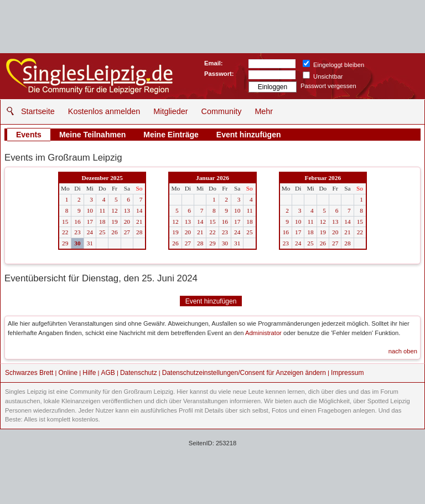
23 (77, 232)
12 (114, 210)
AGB (108, 373)
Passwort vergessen (328, 86)
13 (127, 210)
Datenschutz (139, 373)
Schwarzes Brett (29, 373)
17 (90, 222)
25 (102, 232)
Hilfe (89, 373)
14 (139, 210)
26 (114, 232)
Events (29, 135)
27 (127, 232)
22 (65, 232)
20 (127, 222)
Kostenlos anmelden (104, 111)
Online (68, 373)
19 (114, 222)
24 (90, 232)
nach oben (403, 351)
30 (77, 243)
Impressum (347, 373)
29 (65, 243)
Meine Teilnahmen (92, 135)
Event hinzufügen (249, 135)
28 (139, 232)
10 (90, 210)
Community (222, 111)
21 (139, 222)
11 (102, 210)
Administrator (263, 333)
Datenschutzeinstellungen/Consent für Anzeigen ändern (244, 373)
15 (65, 222)
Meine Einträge (171, 135)
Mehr (264, 111)
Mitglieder (170, 111)
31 (90, 243)
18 (102, 222)
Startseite (38, 111)
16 (77, 222)
